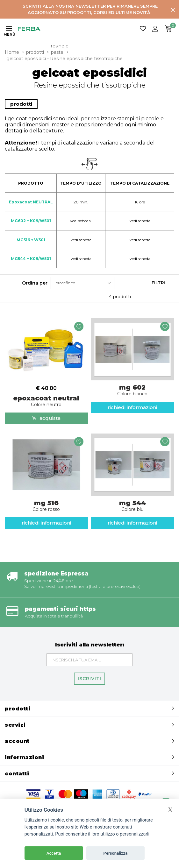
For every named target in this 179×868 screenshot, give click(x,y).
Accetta (54, 853)
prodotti (35, 52)
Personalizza (116, 853)
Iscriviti (89, 679)
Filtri (158, 283)
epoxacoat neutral (46, 401)
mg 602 (133, 390)
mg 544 (133, 505)
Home (12, 52)
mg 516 (46, 505)
